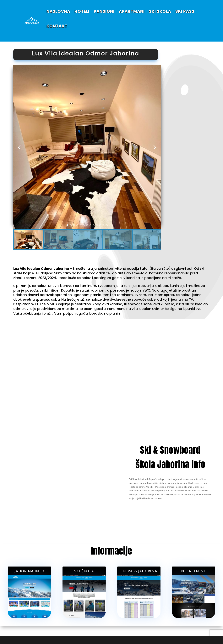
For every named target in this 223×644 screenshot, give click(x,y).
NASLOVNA (58, 11)
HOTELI (82, 11)
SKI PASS (185, 11)
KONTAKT (57, 26)
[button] (155, 147)
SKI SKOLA (160, 11)
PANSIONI (104, 11)
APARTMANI (132, 11)
